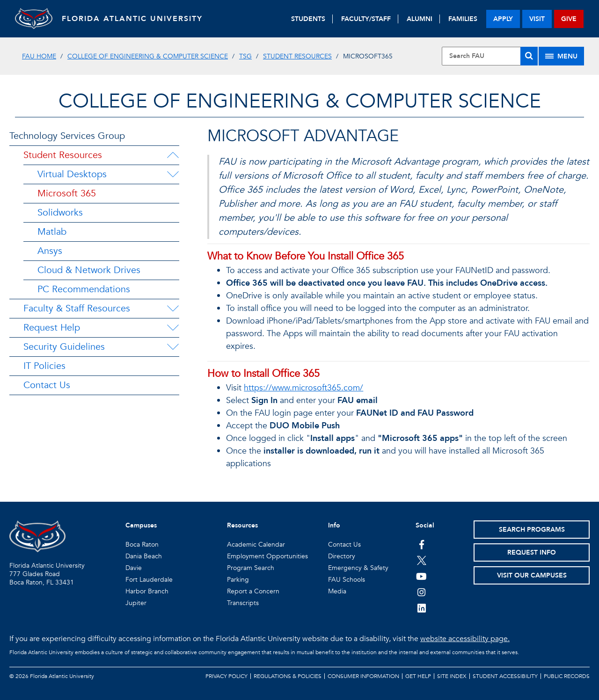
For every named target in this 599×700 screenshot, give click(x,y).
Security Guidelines (64, 347)
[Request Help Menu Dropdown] (173, 328)
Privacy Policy (226, 676)
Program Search (251, 568)
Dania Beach (144, 556)
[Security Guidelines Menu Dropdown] (173, 347)
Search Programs (532, 530)
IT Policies (44, 366)
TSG (245, 56)
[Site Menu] (561, 56)
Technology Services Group (67, 136)
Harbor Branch (147, 591)
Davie (134, 568)
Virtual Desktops (72, 174)
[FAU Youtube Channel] (421, 576)
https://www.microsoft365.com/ (303, 388)
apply (503, 19)
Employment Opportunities (267, 556)
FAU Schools (347, 580)
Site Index (452, 676)
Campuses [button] (141, 525)
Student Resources (297, 56)
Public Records (567, 676)
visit (537, 19)
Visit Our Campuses (532, 575)
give (569, 19)
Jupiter (136, 603)
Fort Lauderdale (149, 580)
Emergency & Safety (358, 568)
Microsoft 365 (67, 193)
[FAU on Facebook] (421, 544)
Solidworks (60, 213)
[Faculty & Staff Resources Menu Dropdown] (173, 309)
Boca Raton (142, 545)
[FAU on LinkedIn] (421, 608)
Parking (238, 580)
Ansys (50, 251)
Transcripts (243, 603)
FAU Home (39, 56)
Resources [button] (242, 525)
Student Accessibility (505, 676)
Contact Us (47, 385)
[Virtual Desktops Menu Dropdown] (173, 174)
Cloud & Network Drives (89, 270)
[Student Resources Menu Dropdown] (173, 155)
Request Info (532, 552)
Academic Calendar (256, 545)
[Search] (529, 56)
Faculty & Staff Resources (77, 308)
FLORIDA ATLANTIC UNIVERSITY (132, 19)
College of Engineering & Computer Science (148, 56)
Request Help (52, 328)
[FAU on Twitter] (421, 560)
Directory (342, 556)
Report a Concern (253, 591)
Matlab (52, 232)
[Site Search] (490, 56)
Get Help (418, 676)
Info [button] (334, 525)
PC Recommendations (84, 289)
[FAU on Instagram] (421, 592)
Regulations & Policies (288, 676)
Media (337, 591)
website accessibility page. (465, 639)
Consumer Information (363, 676)
